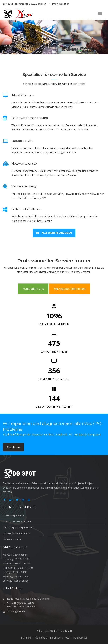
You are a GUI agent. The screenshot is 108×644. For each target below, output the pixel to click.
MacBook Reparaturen (18, 521)
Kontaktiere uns (33, 292)
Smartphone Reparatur (17, 533)
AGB (67, 638)
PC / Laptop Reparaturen (19, 527)
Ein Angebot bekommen (70, 292)
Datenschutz (80, 638)
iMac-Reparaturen (15, 515)
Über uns (40, 638)
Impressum (55, 638)
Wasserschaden (13, 539)
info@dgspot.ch (16, 611)
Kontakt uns (13, 447)
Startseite (26, 638)
